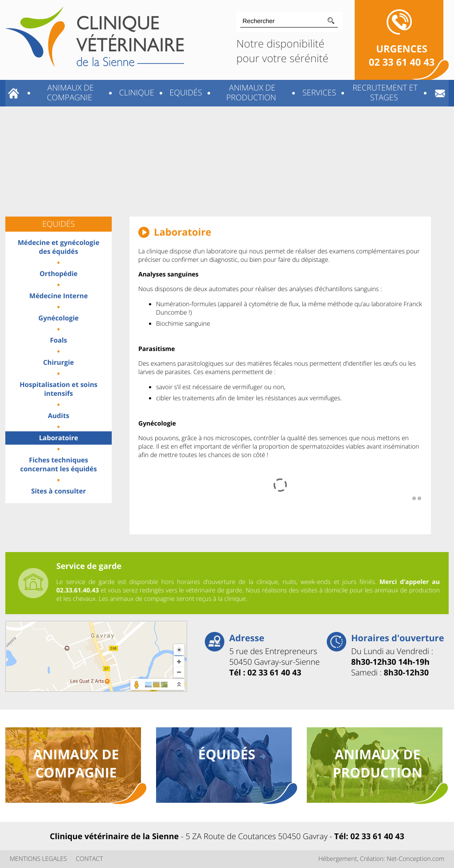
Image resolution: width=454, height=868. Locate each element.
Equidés (185, 93)
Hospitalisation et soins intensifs (59, 389)
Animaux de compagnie (69, 93)
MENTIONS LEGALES (38, 859)
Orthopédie (59, 274)
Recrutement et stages (384, 93)
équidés (227, 754)
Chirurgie (58, 363)
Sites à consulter (58, 491)
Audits (59, 416)
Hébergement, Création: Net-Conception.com (381, 859)
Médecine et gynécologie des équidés (59, 247)
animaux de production (377, 763)
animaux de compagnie (76, 763)
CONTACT (89, 859)
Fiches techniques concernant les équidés (59, 465)
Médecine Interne (59, 296)
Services (318, 93)
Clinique (136, 93)
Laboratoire (59, 438)
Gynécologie (59, 318)
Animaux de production (251, 93)
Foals (59, 340)
